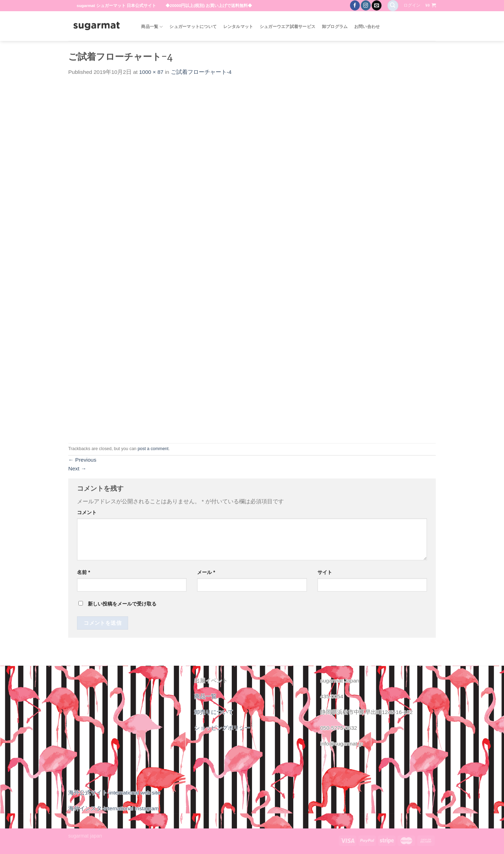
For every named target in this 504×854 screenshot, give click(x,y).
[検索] (393, 6)
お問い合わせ (367, 27)
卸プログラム (335, 27)
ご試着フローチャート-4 (201, 72)
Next (77, 468)
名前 (83, 572)
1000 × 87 (151, 72)
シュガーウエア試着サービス (288, 27)
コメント (87, 512)
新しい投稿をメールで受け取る (122, 604)
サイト (325, 572)
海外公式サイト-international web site (114, 793)
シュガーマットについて (193, 27)
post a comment (153, 449)
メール (206, 572)
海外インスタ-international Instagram (114, 808)
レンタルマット (238, 27)
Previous (82, 460)
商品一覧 (152, 27)
